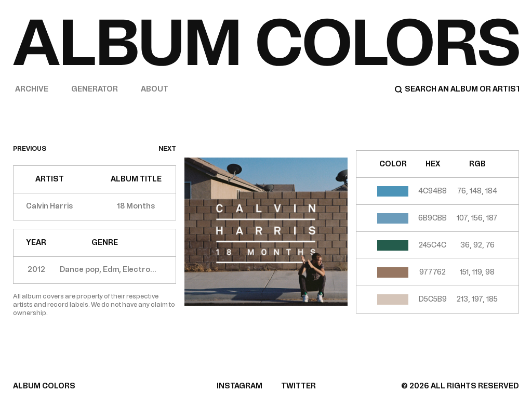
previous (30, 149)
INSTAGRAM (240, 386)
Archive (32, 89)
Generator (95, 89)
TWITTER (298, 386)
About (155, 89)
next (167, 149)
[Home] (266, 42)
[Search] (457, 89)
